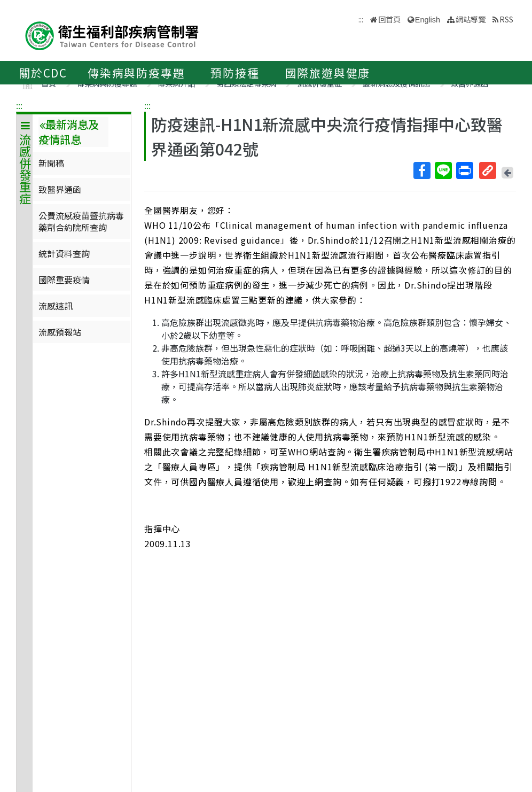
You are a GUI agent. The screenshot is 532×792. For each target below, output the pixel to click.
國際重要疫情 (64, 279)
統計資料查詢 (64, 253)
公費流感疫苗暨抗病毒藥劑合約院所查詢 (81, 221)
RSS (506, 19)
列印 (464, 170)
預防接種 (235, 73)
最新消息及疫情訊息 (69, 132)
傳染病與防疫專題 (136, 73)
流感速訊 (56, 306)
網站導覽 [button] (471, 19)
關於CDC (43, 73)
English (428, 20)
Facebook (421, 170)
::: (19, 105)
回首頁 (389, 19)
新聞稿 (51, 163)
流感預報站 (60, 332)
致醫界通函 (60, 189)
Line (443, 170)
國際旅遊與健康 (328, 73)
